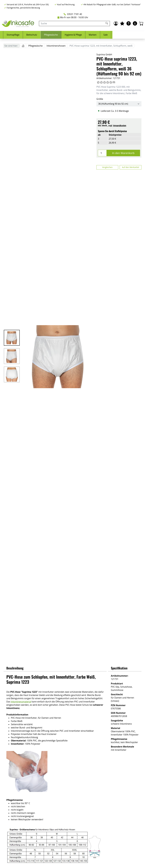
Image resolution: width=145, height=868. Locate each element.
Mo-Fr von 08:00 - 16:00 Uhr (73, 17)
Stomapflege (46, 35)
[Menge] (102, 153)
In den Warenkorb (123, 153)
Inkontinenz (11, 35)
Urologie (28, 35)
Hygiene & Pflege (106, 35)
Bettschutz (64, 35)
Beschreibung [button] (15, 668)
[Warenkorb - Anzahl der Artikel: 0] (141, 23)
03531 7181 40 (73, 14)
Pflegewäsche (83, 35)
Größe (100, 99)
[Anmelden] (116, 23)
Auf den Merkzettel (131, 167)
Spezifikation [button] (119, 668)
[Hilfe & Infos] (135, 23)
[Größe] (119, 104)
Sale (138, 35)
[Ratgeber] (129, 23)
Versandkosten (120, 126)
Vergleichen (107, 167)
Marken (125, 35)
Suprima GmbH (104, 55)
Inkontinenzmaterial (21, 702)
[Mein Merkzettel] (122, 23)
